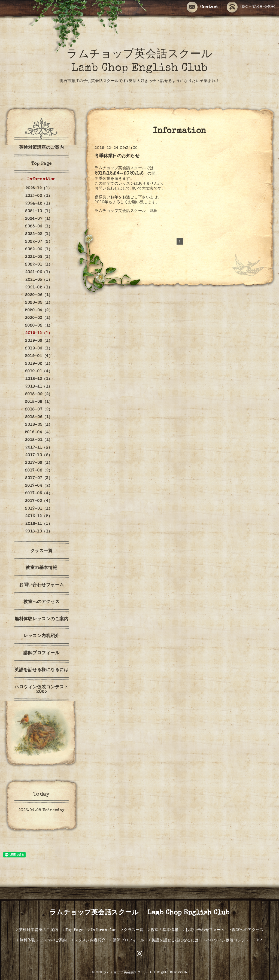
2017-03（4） (39, 494)
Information (41, 179)
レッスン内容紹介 (41, 636)
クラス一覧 (42, 551)
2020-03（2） (39, 318)
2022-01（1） (39, 265)
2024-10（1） (39, 211)
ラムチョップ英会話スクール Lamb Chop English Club (140, 913)
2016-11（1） (39, 524)
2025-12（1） (39, 188)
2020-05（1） (39, 303)
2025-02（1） (39, 196)
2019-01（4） (39, 372)
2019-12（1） (39, 333)
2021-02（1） (39, 288)
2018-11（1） (39, 387)
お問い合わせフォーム (42, 585)
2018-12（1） (39, 379)
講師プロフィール (41, 653)
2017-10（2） (39, 455)
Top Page (42, 164)
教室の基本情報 (41, 568)
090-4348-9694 (251, 7)
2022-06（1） (39, 249)
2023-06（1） (39, 227)
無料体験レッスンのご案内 (41, 619)
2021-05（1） (39, 280)
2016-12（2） (39, 516)
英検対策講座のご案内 (42, 148)
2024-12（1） (39, 204)
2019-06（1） (39, 349)
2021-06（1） (39, 272)
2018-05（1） (39, 425)
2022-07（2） (39, 242)
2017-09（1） (39, 463)
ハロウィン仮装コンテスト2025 (41, 690)
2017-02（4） (39, 501)
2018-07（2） (39, 410)
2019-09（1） (39, 341)
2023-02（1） (39, 234)
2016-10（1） (39, 532)
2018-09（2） (39, 394)
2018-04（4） (39, 433)
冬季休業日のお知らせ (117, 156)
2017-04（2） (39, 486)
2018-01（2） (39, 440)
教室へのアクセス (41, 602)
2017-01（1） (39, 509)
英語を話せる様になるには (41, 670)
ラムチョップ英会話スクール (125, 973)
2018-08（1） (39, 402)
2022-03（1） (39, 257)
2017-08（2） (39, 471)
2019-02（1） (39, 364)
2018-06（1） (39, 417)
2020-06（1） (39, 295)
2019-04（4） (39, 356)
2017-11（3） (39, 448)
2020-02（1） (39, 326)
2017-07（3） (39, 478)
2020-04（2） (39, 311)
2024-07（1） (39, 219)
